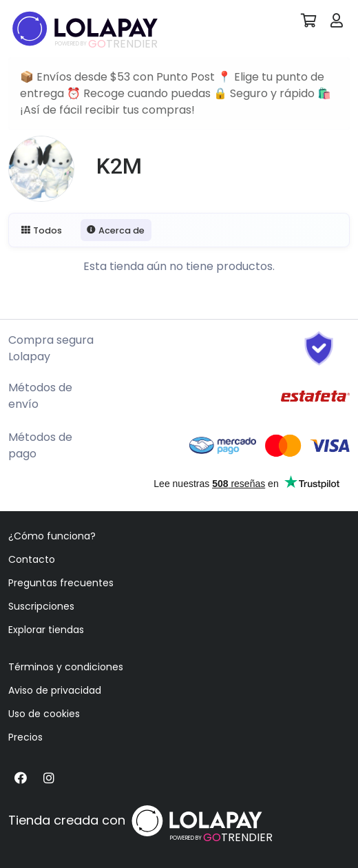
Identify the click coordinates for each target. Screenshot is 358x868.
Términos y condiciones (66, 667)
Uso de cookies (44, 714)
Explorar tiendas (46, 630)
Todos (42, 230)
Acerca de (116, 230)
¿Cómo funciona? (52, 536)
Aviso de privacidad (55, 690)
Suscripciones (41, 606)
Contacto (32, 559)
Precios (25, 737)
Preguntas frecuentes (61, 583)
